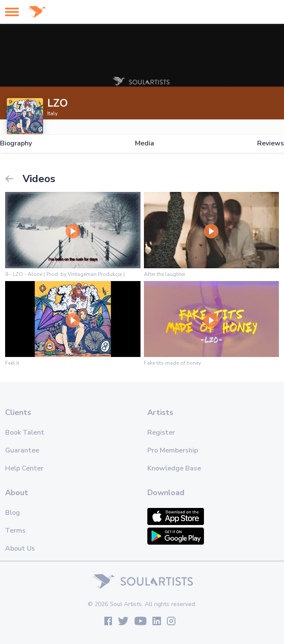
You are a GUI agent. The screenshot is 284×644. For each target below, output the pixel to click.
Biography (16, 144)
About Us (20, 548)
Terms (15, 531)
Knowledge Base (174, 468)
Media (145, 144)
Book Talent (25, 432)
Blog (13, 513)
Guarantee (22, 450)
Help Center (24, 468)
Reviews (271, 144)
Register (161, 432)
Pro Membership (173, 450)
